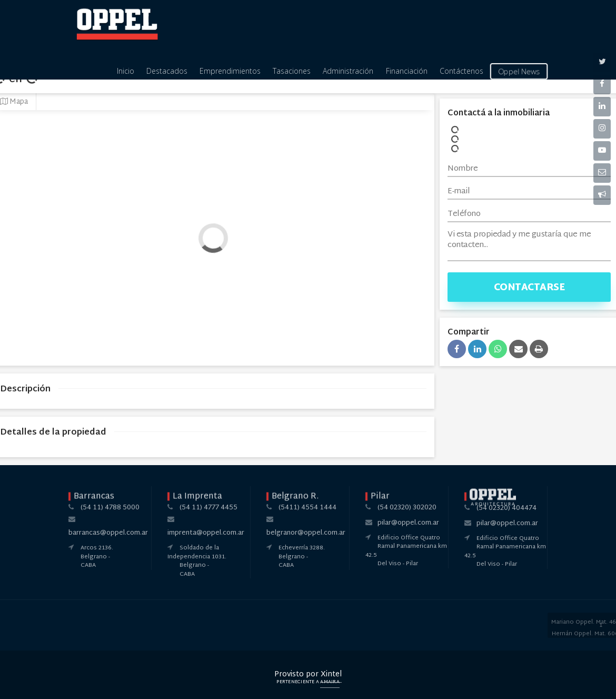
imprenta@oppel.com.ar (206, 533)
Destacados (167, 71)
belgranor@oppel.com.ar (306, 533)
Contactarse (529, 288)
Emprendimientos (230, 71)
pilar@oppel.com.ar (408, 523)
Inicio (126, 71)
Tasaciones (292, 71)
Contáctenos (461, 71)
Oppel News (519, 71)
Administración (348, 71)
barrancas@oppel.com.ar (108, 533)
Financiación (407, 71)
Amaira (330, 682)
